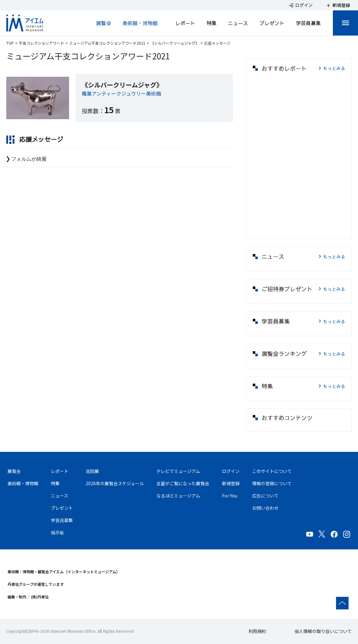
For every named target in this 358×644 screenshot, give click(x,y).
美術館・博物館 (140, 23)
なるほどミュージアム (178, 496)
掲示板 (57, 532)
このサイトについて (272, 471)
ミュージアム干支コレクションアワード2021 (107, 43)
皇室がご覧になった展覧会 (183, 483)
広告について (265, 496)
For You (230, 496)
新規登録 (231, 483)
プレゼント (272, 23)
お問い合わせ (265, 508)
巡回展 (92, 471)
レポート (185, 23)
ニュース (238, 23)
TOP (10, 43)
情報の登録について (272, 483)
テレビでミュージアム (178, 471)
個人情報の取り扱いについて (323, 631)
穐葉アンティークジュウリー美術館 (121, 93)
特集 (212, 23)
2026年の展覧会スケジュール (115, 483)
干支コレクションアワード (41, 43)
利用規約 (257, 631)
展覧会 (104, 23)
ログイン (231, 471)
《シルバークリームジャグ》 (175, 43)
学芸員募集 (308, 23)
